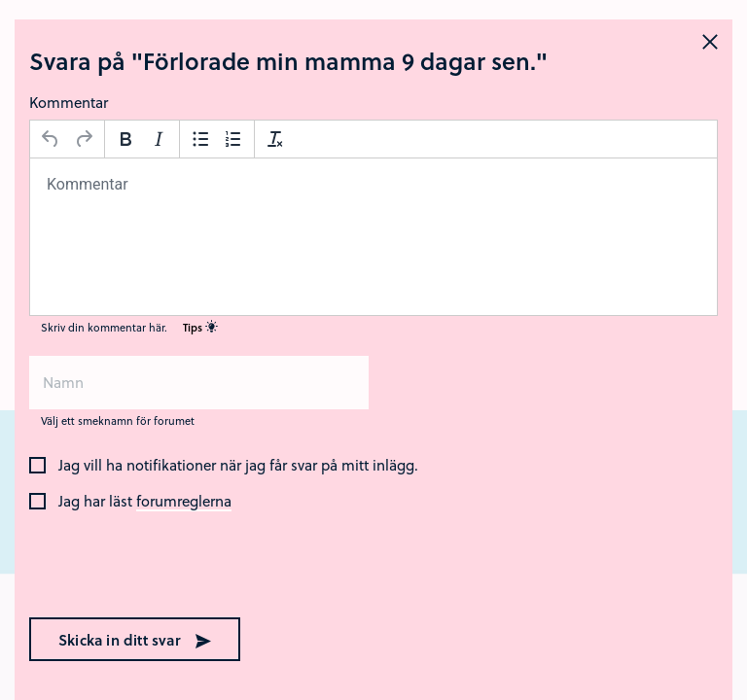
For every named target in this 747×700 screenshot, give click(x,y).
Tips (200, 327)
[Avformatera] (275, 139)
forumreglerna (184, 502)
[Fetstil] (125, 139)
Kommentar (69, 102)
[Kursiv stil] (159, 139)
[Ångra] (51, 139)
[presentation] (154, 566)
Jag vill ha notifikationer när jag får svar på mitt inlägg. (238, 466)
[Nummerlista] (233, 139)
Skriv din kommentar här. (129, 327)
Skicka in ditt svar (135, 640)
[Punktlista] (200, 139)
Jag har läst (145, 502)
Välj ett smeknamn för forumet (118, 420)
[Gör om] (84, 139)
